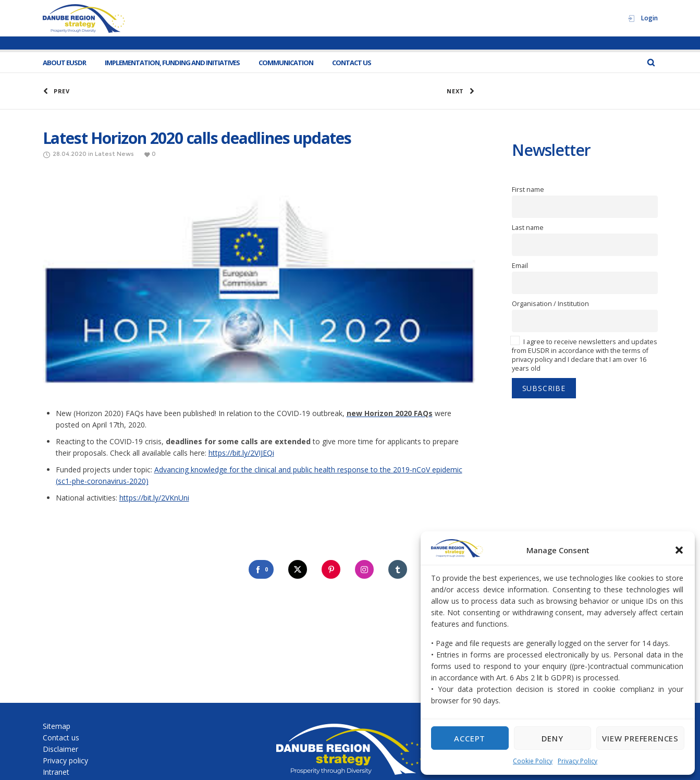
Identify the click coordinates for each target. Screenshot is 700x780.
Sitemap (57, 726)
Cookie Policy (533, 761)
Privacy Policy (578, 761)
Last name (528, 228)
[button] (679, 550)
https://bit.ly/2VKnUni (154, 498)
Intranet (56, 772)
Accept (470, 738)
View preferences (640, 738)
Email (520, 266)
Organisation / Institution (550, 304)
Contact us (61, 738)
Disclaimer (60, 749)
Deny (552, 738)
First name (528, 190)
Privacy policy (65, 760)
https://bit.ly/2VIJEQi (241, 453)
